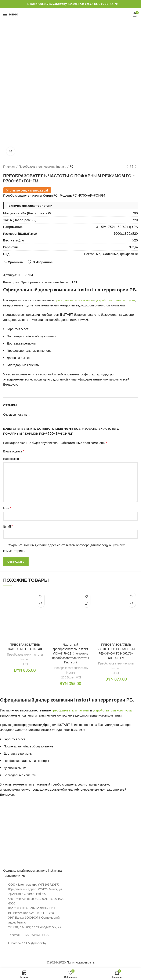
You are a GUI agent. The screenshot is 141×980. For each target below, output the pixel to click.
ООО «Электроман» (22, 884)
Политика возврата (80, 962)
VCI (79, 677)
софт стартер (90, 374)
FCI (72, 166)
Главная (9, 166)
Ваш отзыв (12, 458)
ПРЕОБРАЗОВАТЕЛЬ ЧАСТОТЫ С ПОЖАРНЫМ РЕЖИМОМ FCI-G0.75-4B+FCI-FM (116, 651)
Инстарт (9, 300)
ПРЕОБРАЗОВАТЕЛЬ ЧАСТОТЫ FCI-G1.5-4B (25, 647)
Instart (86, 290)
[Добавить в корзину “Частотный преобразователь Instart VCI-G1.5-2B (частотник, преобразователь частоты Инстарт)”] (86, 604)
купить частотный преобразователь (54, 374)
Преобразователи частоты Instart (42, 166)
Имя (7, 508)
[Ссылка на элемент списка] (35, 935)
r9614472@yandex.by (52, 4)
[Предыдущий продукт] (127, 167)
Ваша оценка (14, 451)
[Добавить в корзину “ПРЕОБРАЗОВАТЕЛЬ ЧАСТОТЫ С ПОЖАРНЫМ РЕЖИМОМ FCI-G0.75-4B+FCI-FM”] (132, 604)
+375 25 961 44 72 (106, 4)
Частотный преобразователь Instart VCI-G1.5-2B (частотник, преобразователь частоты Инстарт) (70, 653)
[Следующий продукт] (136, 167)
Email (8, 526)
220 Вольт (68, 677)
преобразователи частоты (74, 300)
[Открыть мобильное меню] (11, 14)
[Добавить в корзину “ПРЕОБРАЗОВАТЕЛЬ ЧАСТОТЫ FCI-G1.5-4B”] (41, 604)
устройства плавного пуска (115, 300)
